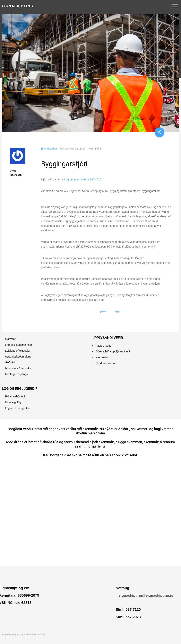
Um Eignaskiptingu (17, 374)
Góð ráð (10, 362)
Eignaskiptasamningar (19, 345)
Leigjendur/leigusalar (18, 351)
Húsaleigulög (13, 402)
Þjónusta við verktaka (18, 368)
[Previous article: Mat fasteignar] (103, 312)
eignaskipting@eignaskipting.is (146, 595)
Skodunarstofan (105, 363)
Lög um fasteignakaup (19, 408)
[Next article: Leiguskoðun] (118, 312)
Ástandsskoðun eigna (18, 357)
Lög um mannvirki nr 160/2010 (82, 179)
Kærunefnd (102, 357)
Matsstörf (11, 339)
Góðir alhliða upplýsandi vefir (113, 351)
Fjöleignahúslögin (16, 396)
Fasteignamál (104, 346)
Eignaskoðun (49, 149)
